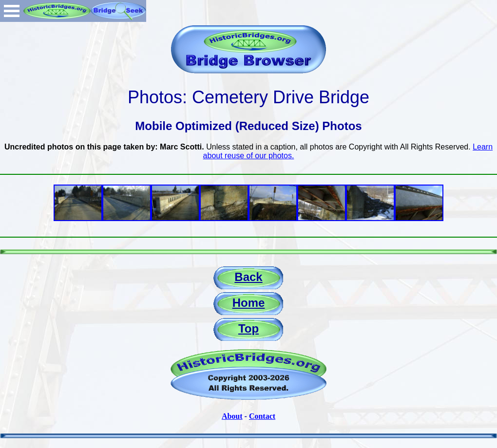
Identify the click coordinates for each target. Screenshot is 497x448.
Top (248, 328)
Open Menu (12, 11)
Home (249, 303)
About (232, 416)
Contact (262, 416)
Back (248, 277)
